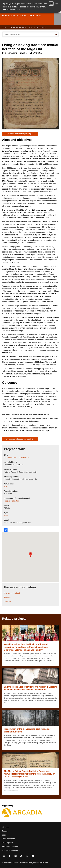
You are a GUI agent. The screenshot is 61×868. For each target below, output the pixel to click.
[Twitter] (4, 857)
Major (6, 515)
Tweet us (7, 597)
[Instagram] (15, 857)
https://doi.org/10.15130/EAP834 (17, 458)
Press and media (9, 839)
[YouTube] (33, 857)
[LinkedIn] (27, 857)
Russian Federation (12, 501)
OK (51, 4)
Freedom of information (11, 850)
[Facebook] (10, 857)
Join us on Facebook (12, 593)
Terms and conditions (10, 846)
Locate (6, 530)
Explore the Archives (18, 27)
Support (5, 831)
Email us (7, 601)
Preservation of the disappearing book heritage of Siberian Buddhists (28, 730)
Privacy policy (7, 843)
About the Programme (38, 27)
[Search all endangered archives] (28, 34)
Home (4, 27)
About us (5, 827)
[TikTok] (21, 857)
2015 (6, 486)
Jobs (4, 835)
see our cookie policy (11, 9)
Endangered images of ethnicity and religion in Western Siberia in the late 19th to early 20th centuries (30, 688)
